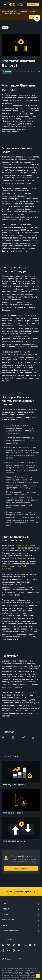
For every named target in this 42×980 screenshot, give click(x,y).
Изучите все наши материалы (21, 892)
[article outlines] (37, 18)
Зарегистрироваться (21, 868)
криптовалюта (23, 545)
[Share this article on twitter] (3, 737)
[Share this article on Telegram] (23, 737)
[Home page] (16, 5)
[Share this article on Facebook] (13, 737)
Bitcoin (29, 579)
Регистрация (33, 5)
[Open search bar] (25, 5)
